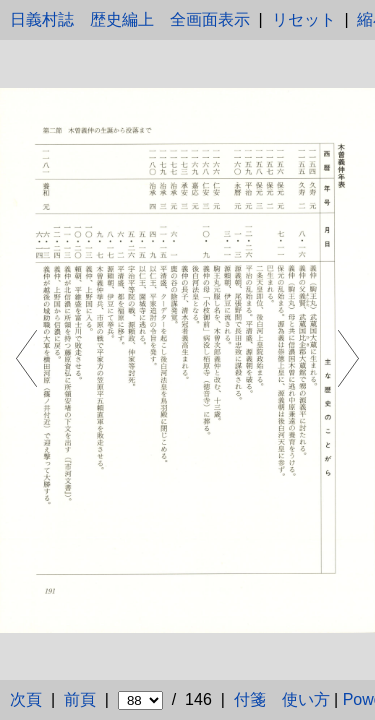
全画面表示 (210, 19)
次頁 (26, 699)
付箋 (250, 699)
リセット (304, 19)
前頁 (80, 699)
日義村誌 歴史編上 (82, 19)
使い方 (306, 699)
